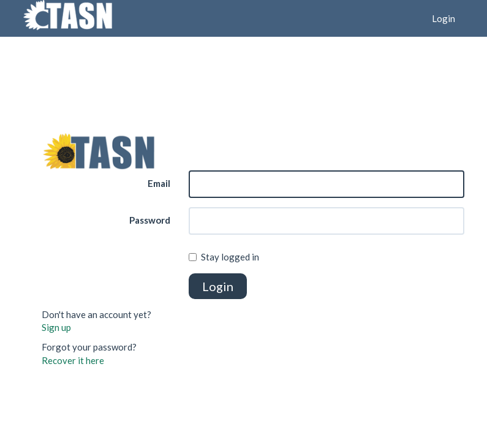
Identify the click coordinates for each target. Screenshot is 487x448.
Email (159, 183)
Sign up (56, 327)
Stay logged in (224, 257)
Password (150, 220)
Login (444, 18)
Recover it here (73, 360)
